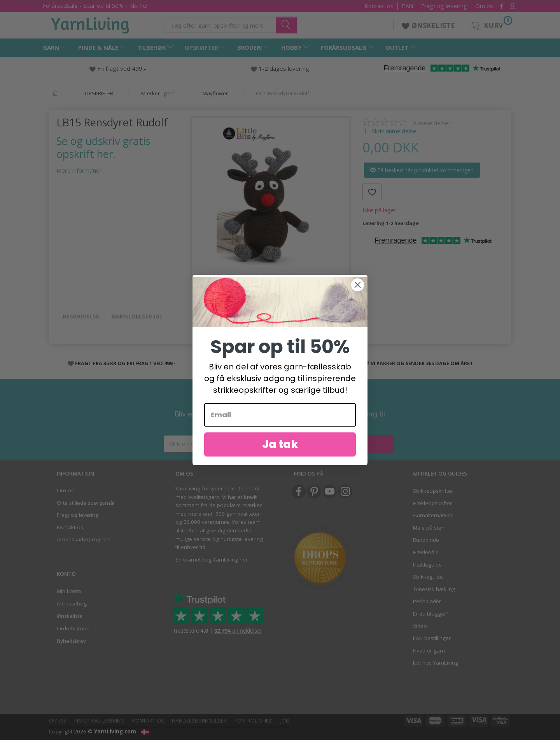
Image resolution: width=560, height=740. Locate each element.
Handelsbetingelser (199, 721)
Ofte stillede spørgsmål (86, 503)
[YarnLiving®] (90, 24)
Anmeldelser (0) (136, 316)
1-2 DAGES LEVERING (264, 363)
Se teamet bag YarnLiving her (212, 560)
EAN (407, 6)
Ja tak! (338, 444)
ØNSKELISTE (429, 25)
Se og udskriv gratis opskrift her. (103, 147)
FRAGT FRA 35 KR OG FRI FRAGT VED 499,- (125, 363)
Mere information (80, 170)
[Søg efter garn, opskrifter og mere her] (287, 25)
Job (285, 721)
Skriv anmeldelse (393, 131)
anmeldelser (432, 123)
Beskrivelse (81, 316)
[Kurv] (491, 24)
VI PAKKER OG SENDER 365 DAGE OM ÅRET (422, 363)
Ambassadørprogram (84, 539)
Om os (484, 6)
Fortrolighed (254, 721)
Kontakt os (379, 6)
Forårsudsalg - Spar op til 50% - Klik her (96, 5)
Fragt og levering (444, 6)
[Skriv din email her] (220, 444)
